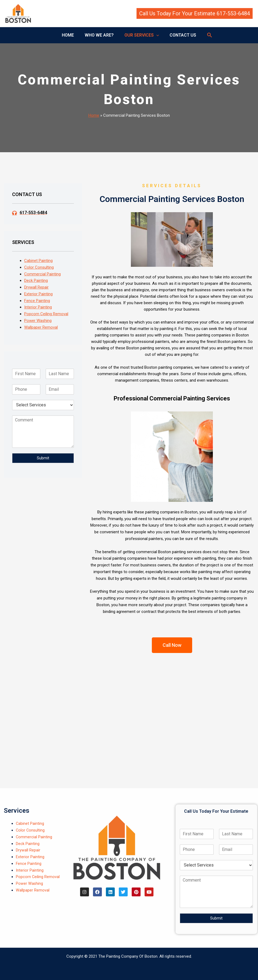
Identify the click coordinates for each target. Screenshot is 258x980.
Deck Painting (36, 280)
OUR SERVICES (141, 35)
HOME (71, 35)
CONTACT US (180, 35)
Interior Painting (38, 307)
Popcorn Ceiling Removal (46, 314)
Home (94, 115)
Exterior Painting (38, 294)
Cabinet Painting (38, 261)
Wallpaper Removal (41, 327)
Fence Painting (37, 301)
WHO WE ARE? (100, 35)
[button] (195, 13)
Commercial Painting (42, 274)
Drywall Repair (36, 287)
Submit (43, 458)
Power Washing (38, 321)
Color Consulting (39, 267)
